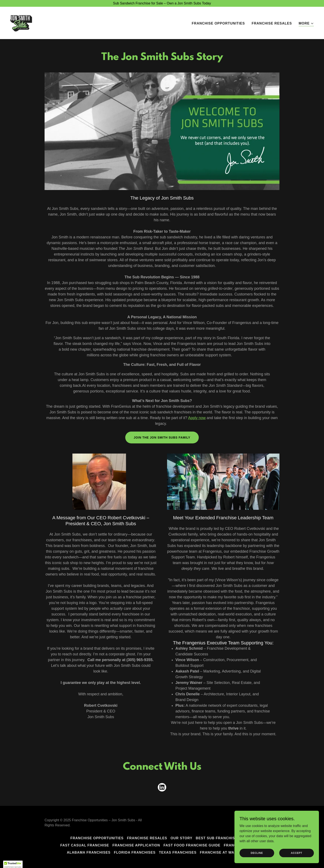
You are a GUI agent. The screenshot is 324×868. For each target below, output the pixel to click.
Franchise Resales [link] (272, 23)
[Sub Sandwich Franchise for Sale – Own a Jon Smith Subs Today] (162, 3)
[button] (306, 24)
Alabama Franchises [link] (89, 852)
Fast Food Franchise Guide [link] (192, 845)
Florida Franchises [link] (135, 852)
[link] (21, 23)
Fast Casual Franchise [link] (85, 845)
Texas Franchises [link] (178, 852)
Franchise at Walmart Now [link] (228, 852)
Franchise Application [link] (136, 845)
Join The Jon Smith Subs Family (162, 437)
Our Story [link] (182, 838)
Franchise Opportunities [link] (218, 23)
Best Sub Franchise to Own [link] (225, 838)
